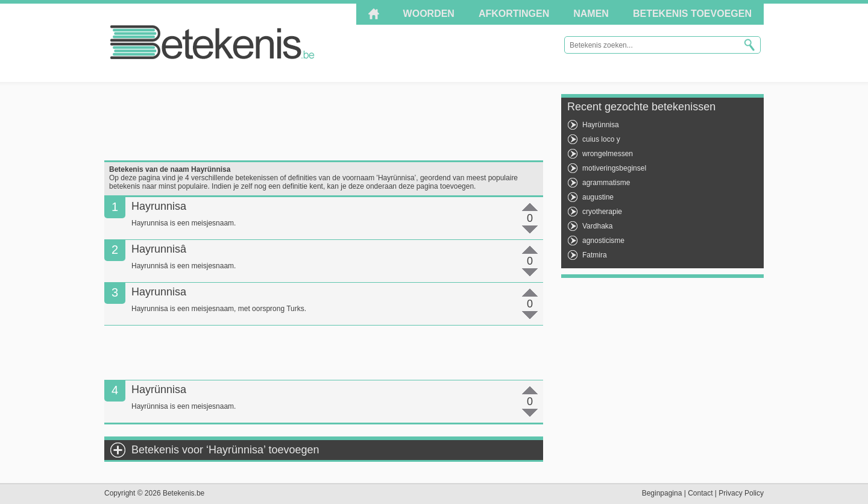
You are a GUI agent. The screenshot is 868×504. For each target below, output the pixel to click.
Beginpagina (662, 493)
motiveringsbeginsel (614, 168)
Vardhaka (597, 226)
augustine (598, 197)
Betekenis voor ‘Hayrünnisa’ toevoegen (225, 450)
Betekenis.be (212, 42)
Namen (591, 14)
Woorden (429, 14)
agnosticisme (603, 241)
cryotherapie (602, 212)
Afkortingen (514, 14)
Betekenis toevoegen (692, 14)
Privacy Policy (741, 493)
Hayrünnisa (601, 125)
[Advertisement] (324, 121)
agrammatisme (606, 183)
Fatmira (595, 255)
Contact (700, 493)
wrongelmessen (608, 154)
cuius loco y (601, 139)
